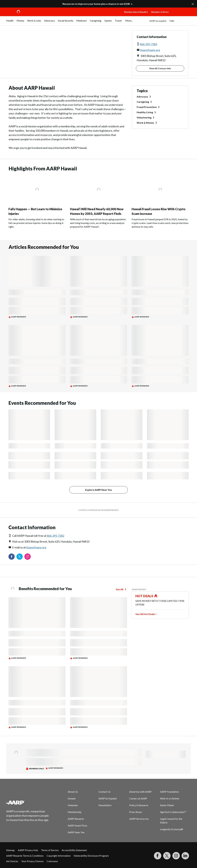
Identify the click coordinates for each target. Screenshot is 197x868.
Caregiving (143, 102)
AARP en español (158, 21)
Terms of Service (50, 850)
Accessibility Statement (74, 850)
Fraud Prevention (147, 107)
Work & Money (145, 123)
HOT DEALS (144, 596)
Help (172, 21)
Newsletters (105, 805)
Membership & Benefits (136, 12)
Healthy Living (145, 112)
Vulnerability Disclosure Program (91, 856)
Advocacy (142, 97)
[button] (181, 15)
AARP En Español (108, 798)
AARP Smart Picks (77, 825)
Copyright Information (59, 856)
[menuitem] (10, 22)
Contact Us (105, 792)
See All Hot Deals (145, 614)
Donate (72, 798)
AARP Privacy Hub (28, 850)
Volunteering (144, 117)
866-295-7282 (149, 44)
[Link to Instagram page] (28, 557)
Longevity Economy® (172, 829)
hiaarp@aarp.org (150, 50)
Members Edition (160, 12)
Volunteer (73, 805)
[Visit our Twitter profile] (20, 557)
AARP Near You (76, 832)
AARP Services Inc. (139, 819)
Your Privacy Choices (32, 861)
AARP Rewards (76, 819)
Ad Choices (12, 861)
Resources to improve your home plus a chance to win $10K (96, 4)
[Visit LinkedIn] (185, 856)
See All (120, 589)
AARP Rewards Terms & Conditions (25, 856)
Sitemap (10, 850)
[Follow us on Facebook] (12, 557)
